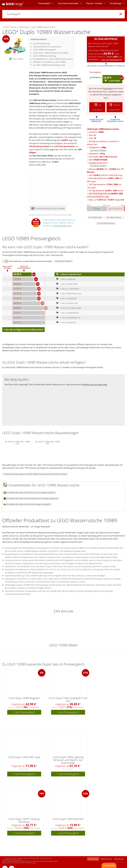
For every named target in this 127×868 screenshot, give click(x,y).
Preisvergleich (44, 3)
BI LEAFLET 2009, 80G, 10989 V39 (47, 442)
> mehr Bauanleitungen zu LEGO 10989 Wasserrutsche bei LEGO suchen (35, 474)
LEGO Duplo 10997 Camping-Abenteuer (24, 820)
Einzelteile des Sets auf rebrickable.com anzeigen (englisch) (31, 498)
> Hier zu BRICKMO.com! (68, 293)
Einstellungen (116, 3)
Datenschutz (106, 859)
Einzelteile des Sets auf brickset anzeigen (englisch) (27, 504)
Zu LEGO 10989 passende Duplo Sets (49, 65)
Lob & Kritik (109, 865)
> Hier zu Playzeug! (66, 298)
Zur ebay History (114, 217)
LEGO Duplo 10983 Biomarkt (68, 819)
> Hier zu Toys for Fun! (68, 274)
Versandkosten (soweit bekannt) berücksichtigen (31, 261)
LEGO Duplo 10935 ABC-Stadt (24, 757)
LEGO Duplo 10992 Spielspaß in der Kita (68, 700)
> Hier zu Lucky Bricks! (67, 289)
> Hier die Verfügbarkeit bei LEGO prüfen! (23, 330)
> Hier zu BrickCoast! (66, 303)
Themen (94, 3)
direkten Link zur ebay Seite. (95, 384)
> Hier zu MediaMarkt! (67, 313)
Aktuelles (68, 3)
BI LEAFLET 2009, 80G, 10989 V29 (17, 442)
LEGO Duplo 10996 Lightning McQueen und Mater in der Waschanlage (68, 760)
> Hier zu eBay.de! (65, 279)
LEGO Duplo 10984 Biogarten (24, 698)
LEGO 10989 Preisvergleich (45, 50)
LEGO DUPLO (74, 103)
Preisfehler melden (64, 261)
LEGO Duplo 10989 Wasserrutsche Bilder (51, 53)
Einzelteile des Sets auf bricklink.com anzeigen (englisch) (29, 493)
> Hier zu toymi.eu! (65, 322)
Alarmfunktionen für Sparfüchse (47, 47)
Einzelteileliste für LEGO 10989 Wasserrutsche (53, 59)
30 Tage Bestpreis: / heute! (106, 190)
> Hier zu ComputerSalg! (68, 308)
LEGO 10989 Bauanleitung (44, 56)
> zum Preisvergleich (24, 712)
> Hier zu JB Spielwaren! (68, 318)
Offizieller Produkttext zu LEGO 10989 (49, 62)
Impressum (119, 859)
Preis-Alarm (108, 88)
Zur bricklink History (106, 223)
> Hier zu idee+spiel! (66, 284)
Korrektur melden (98, 151)
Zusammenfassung (41, 43)
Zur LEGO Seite (95, 217)
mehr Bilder (16, 59)
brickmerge (93, 859)
